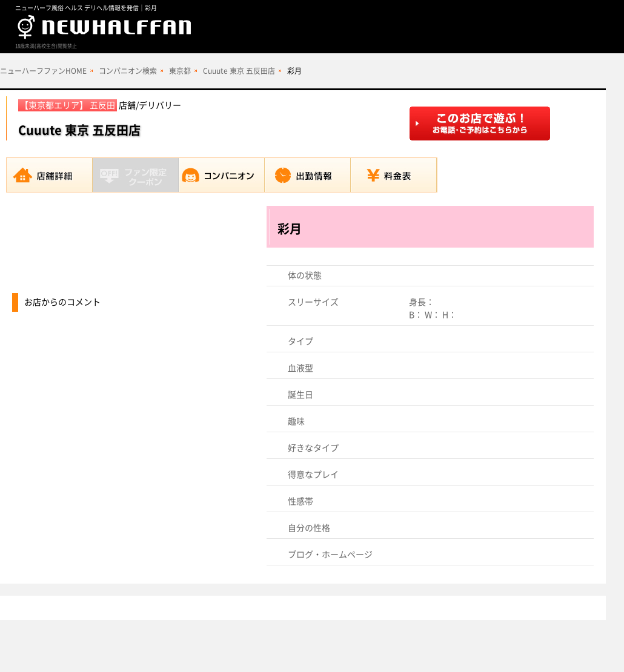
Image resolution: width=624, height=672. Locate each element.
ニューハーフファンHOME (43, 71)
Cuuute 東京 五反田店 (239, 71)
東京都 (180, 71)
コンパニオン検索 (128, 71)
